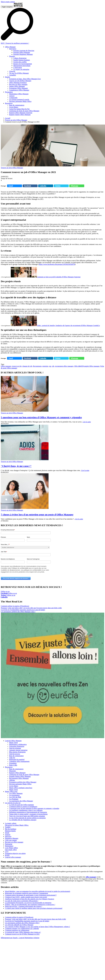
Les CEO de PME (15, 797)
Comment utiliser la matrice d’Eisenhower (15, 606)
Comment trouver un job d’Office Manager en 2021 (22, 934)
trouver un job (17, 366)
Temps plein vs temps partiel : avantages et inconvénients (28, 814)
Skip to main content (8, 2)
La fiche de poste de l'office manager (22, 805)
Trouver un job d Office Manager (16, 120)
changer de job (27, 366)
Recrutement (37, 366)
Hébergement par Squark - (10, 938)
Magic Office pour (11, 791)
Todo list (12, 758)
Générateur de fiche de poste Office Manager (24, 775)
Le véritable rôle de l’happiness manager (23, 820)
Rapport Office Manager (17, 773)
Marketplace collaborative (18, 744)
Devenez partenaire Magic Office (20, 784)
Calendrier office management (19, 761)
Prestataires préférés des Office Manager (23, 782)
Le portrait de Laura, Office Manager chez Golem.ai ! (23, 932)
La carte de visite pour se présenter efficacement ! (22, 901)
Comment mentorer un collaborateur (17, 930)
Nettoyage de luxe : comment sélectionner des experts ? (24, 906)
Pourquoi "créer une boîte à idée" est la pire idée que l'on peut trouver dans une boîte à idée (31, 608)
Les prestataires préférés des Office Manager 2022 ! (18, 612)
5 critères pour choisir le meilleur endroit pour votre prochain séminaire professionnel (34, 908)
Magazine (12, 771)
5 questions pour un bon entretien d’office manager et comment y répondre (34, 808)
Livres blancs (14, 786)
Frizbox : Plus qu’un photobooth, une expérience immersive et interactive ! (30, 905)
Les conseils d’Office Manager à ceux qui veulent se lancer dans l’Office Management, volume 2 (37, 927)
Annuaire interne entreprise (18, 750)
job (53, 366)
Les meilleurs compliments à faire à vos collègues (26, 810)
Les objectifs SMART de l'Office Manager (19, 925)
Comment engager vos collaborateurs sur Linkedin (22, 928)
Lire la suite (87, 422)
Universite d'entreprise (17, 746)
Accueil (8, 118)
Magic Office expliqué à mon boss (21, 788)
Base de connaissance (16, 756)
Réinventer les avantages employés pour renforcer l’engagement (26, 893)
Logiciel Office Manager (13, 741)
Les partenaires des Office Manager (21, 801)
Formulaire (13, 763)
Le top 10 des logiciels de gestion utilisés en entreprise (27, 818)
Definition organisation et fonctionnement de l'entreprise (28, 812)
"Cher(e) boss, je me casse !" (16, 466)
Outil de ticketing (15, 748)
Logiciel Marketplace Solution (29, 938)
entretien (45, 366)
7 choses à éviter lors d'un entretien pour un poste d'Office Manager (37, 515)
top (50, 366)
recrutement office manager (64, 366)
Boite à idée (13, 765)
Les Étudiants (14, 799)
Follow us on (5, 592)
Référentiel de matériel (17, 759)
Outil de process (15, 754)
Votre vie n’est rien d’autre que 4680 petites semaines (27, 816)
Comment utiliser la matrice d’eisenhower (23, 807)
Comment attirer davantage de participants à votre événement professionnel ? (31, 895)
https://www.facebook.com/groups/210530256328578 (57, 264)
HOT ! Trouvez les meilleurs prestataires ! (15, 43)
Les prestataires (14, 795)
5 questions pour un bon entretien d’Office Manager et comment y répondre (41, 417)
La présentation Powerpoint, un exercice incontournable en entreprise (28, 903)
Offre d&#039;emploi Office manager (87, 366)
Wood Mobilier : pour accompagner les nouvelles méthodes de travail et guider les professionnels (38, 891)
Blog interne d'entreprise (17, 752)
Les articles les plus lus (13, 803)
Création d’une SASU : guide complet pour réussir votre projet (26, 897)
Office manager (6, 366)
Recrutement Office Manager (19, 778)
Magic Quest (13, 743)
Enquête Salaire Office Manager (20, 776)
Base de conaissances (16, 769)
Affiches (12, 780)
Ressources (9, 767)
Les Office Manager (16, 793)
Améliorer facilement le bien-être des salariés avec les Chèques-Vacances (30, 899)
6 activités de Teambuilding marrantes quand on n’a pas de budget (23, 610)
